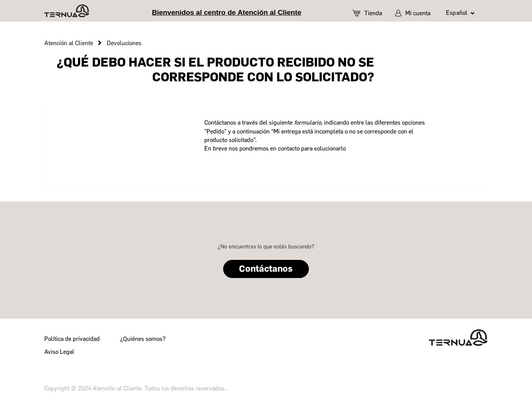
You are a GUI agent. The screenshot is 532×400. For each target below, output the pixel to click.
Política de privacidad (72, 339)
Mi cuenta (413, 13)
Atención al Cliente (69, 43)
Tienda (367, 13)
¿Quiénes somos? (143, 339)
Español (457, 13)
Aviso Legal (59, 352)
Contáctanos (266, 269)
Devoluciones (124, 43)
